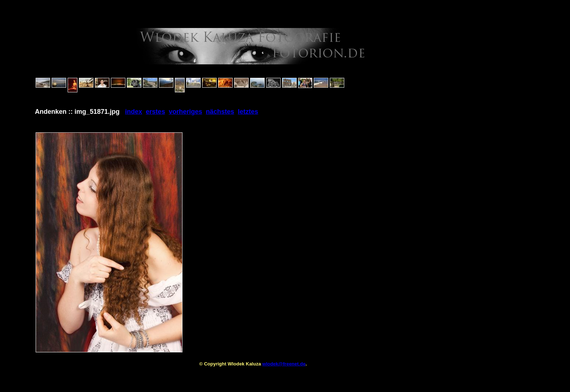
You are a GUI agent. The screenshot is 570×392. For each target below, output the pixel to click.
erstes (155, 112)
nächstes (220, 112)
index (134, 112)
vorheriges (185, 112)
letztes (248, 112)
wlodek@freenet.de (284, 364)
